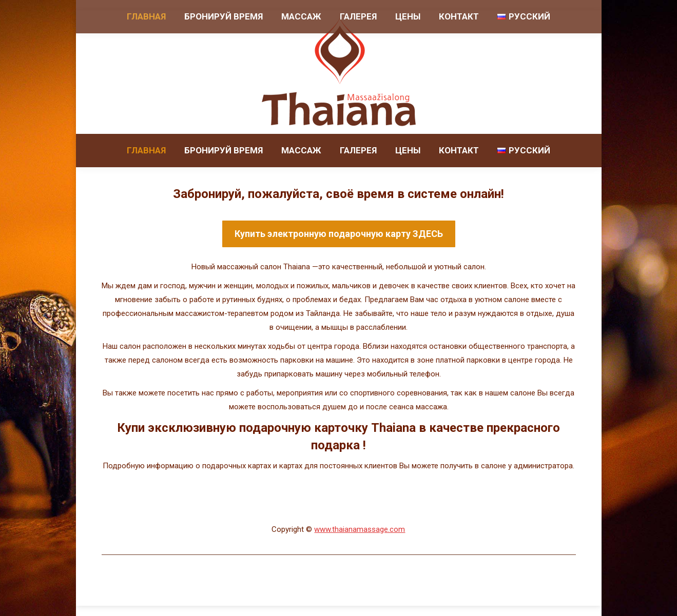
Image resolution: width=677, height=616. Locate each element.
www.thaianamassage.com (360, 529)
